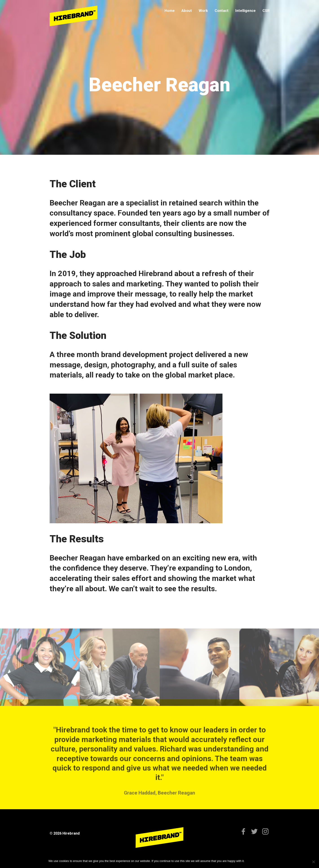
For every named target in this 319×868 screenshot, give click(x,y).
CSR (266, 11)
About (187, 11)
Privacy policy (262, 861)
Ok (249, 861)
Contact (222, 11)
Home (170, 11)
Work (203, 11)
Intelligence (245, 11)
